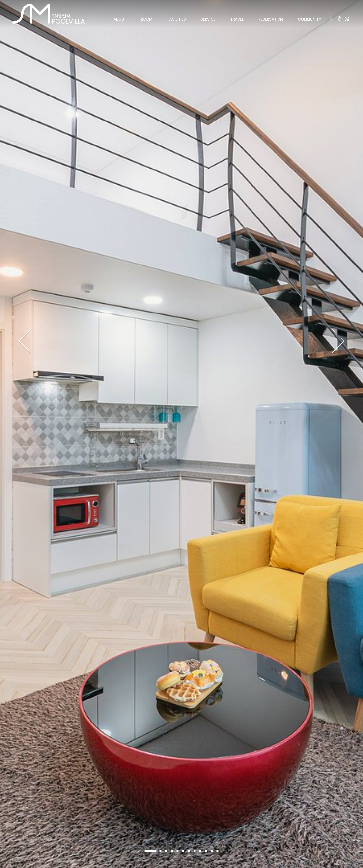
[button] (150, 851)
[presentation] (25, 341)
